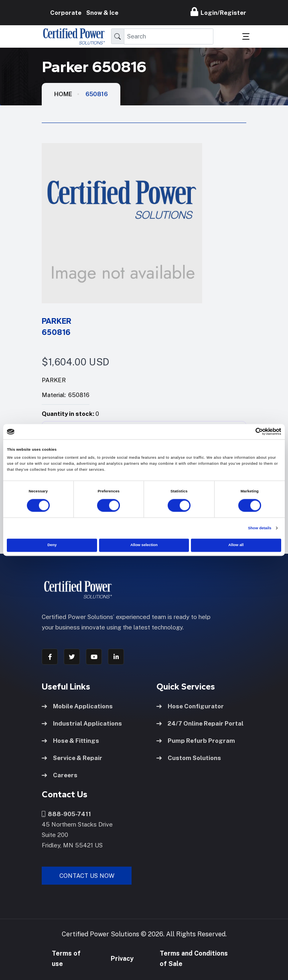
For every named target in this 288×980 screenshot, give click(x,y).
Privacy (122, 959)
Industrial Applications (82, 723)
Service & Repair (72, 758)
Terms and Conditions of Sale (194, 959)
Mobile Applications (77, 706)
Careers (60, 775)
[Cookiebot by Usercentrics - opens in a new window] (246, 432)
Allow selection (144, 545)
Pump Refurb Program (196, 741)
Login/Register (218, 12)
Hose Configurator (190, 706)
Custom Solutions (189, 758)
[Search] (169, 36)
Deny (52, 545)
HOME (63, 94)
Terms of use (66, 959)
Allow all (236, 545)
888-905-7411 (66, 814)
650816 (97, 94)
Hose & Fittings (70, 741)
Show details (260, 528)
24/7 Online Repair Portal (200, 723)
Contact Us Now (87, 876)
